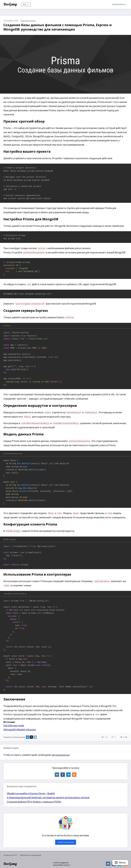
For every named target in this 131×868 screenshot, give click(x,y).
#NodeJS (21, 730)
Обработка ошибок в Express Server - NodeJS (31, 793)
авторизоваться (61, 755)
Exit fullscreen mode (14, 725)
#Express (31, 730)
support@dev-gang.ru (61, 865)
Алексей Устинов (28, 21)
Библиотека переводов (31, 855)
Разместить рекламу (66, 842)
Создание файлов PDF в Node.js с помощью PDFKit (34, 802)
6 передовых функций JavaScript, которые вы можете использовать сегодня (48, 797)
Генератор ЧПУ (10, 855)
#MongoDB (10, 730)
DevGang (10, 4)
